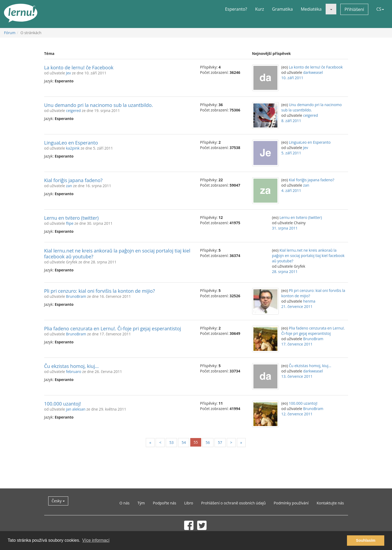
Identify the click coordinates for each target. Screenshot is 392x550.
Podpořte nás (165, 503)
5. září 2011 (291, 153)
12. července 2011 (297, 414)
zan (69, 186)
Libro (189, 503)
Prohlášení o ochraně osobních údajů (233, 503)
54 (184, 442)
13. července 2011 (297, 376)
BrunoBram (76, 296)
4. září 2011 (291, 190)
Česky (58, 501)
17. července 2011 (297, 344)
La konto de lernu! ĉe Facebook (79, 67)
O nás (124, 503)
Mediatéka (311, 9)
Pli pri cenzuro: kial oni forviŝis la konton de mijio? (100, 291)
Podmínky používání (291, 503)
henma (309, 301)
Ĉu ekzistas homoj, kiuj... (72, 366)
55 (196, 442)
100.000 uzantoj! (63, 404)
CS (380, 9)
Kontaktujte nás (330, 503)
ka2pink (73, 148)
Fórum (10, 33)
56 (208, 442)
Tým (141, 503)
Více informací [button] (96, 540)
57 (220, 442)
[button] (331, 9)
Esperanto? (236, 9)
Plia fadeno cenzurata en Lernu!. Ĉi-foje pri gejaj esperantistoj (113, 328)
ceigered (73, 111)
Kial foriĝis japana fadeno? (73, 180)
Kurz (260, 9)
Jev (68, 73)
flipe (70, 223)
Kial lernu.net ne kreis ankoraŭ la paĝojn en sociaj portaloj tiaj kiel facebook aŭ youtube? (117, 254)
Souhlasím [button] (366, 540)
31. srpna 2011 (285, 228)
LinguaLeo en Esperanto (71, 143)
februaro (73, 372)
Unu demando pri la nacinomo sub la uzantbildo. (99, 105)
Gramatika (282, 9)
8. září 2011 (291, 121)
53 (171, 442)
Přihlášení (354, 9)
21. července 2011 (297, 306)
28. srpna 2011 (285, 272)
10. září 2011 (292, 78)
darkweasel (313, 72)
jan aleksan (76, 409)
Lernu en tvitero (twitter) (72, 218)
